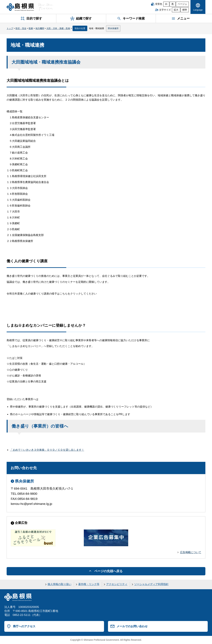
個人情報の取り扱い (59, 584)
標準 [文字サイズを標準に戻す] (185, 10)
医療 (31, 28)
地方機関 (40, 28)
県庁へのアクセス (24, 626)
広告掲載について (191, 552)
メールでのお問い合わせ (132, 626)
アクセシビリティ (117, 584)
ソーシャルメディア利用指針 (151, 584)
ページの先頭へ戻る (108, 571)
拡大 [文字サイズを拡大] (176, 10)
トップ (10, 28)
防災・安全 (21, 28)
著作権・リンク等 (89, 584)
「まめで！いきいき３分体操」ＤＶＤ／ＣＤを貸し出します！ (47, 450)
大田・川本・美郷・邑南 (58, 28)
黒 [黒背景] (173, 4)
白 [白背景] (166, 4)
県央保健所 (113, 28)
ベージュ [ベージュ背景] (182, 4)
